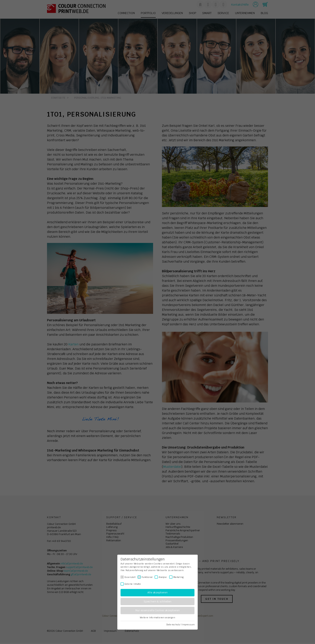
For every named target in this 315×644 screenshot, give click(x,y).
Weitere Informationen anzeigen (157, 617)
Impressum (188, 625)
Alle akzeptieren (157, 593)
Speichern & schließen (157, 602)
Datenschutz (173, 625)
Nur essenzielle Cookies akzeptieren (157, 611)
